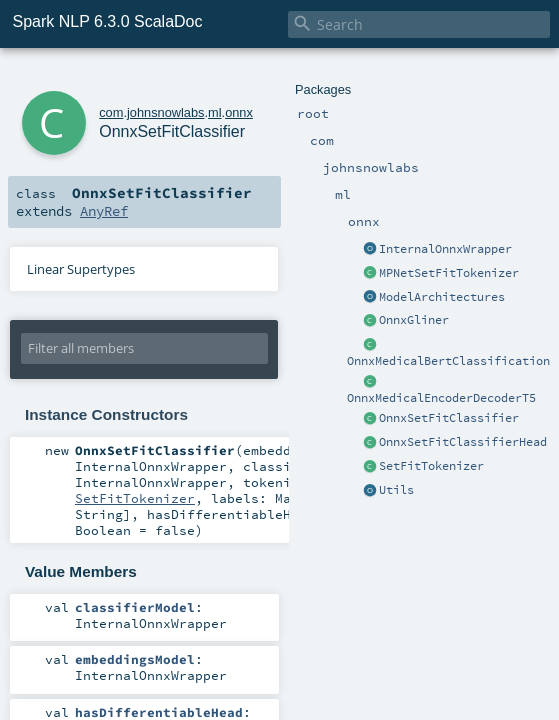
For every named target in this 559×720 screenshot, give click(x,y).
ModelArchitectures (442, 297)
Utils (396, 490)
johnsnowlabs (166, 112)
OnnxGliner (414, 320)
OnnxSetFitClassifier (449, 418)
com (111, 112)
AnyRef (104, 211)
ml (215, 112)
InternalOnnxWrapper (445, 249)
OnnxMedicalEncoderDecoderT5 (441, 398)
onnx (239, 112)
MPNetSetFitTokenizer (449, 273)
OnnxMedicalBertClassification (448, 361)
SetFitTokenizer (431, 466)
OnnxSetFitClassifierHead (463, 442)
